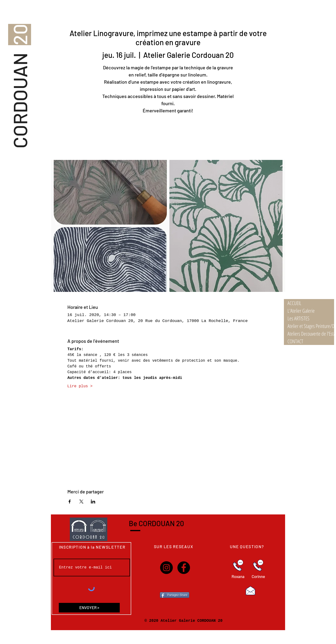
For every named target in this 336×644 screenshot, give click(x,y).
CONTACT (295, 341)
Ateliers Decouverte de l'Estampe (311, 333)
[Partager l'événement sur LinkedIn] (93, 502)
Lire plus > (80, 386)
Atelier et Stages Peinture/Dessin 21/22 (311, 326)
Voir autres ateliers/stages (168, 138)
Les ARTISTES (298, 318)
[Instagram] (166, 568)
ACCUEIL (294, 303)
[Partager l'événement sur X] (81, 502)
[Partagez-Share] (175, 595)
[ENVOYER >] (89, 608)
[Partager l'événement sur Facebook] (70, 502)
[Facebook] (184, 568)
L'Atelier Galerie (301, 311)
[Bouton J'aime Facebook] (175, 584)
